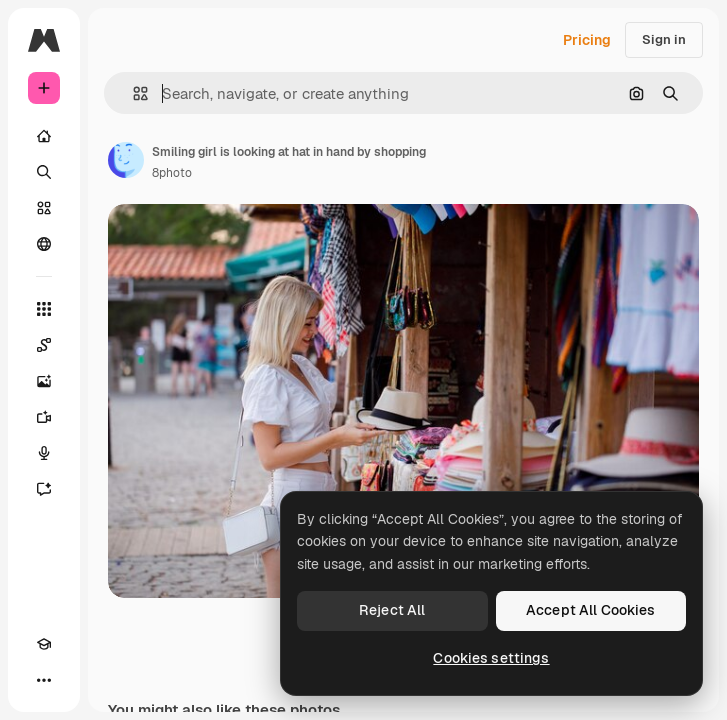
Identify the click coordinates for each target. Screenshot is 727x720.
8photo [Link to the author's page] (172, 173)
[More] (44, 680)
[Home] (44, 136)
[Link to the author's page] (126, 160)
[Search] (44, 172)
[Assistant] (44, 489)
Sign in (664, 39)
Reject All (392, 610)
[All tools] (44, 309)
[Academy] (44, 644)
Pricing (587, 40)
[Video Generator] (44, 417)
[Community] (44, 244)
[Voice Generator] (44, 453)
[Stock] (44, 208)
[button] (132, 93)
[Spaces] (44, 345)
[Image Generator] (44, 381)
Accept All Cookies (591, 610)
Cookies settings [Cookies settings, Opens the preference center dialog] (491, 658)
